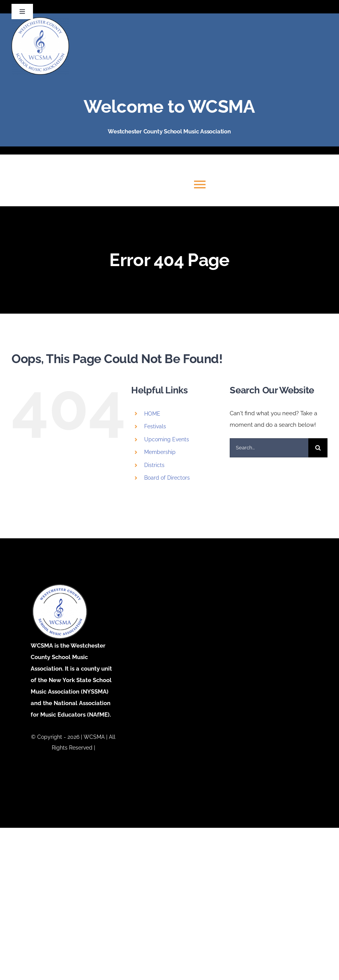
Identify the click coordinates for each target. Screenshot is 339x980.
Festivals (155, 426)
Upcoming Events (167, 439)
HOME (152, 414)
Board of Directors (167, 478)
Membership (160, 452)
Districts (154, 465)
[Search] (318, 448)
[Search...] (269, 448)
